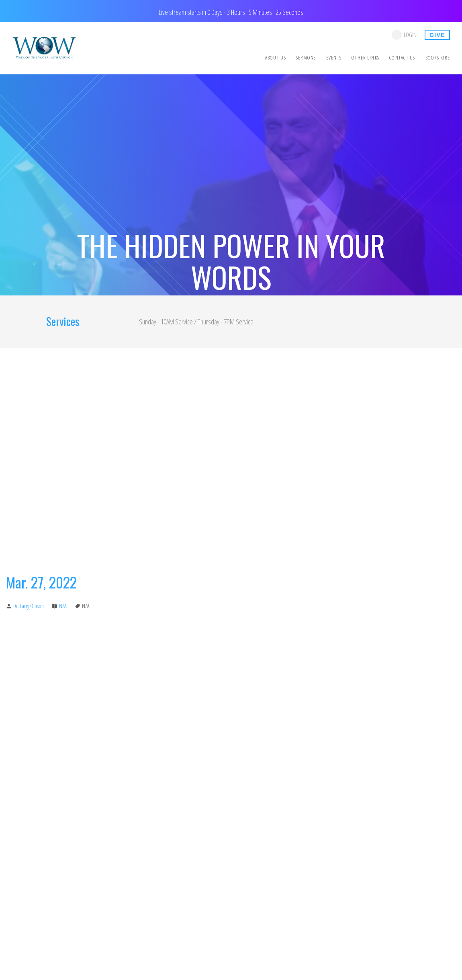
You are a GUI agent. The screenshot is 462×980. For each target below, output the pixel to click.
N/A (63, 606)
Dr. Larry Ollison (29, 606)
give (437, 35)
